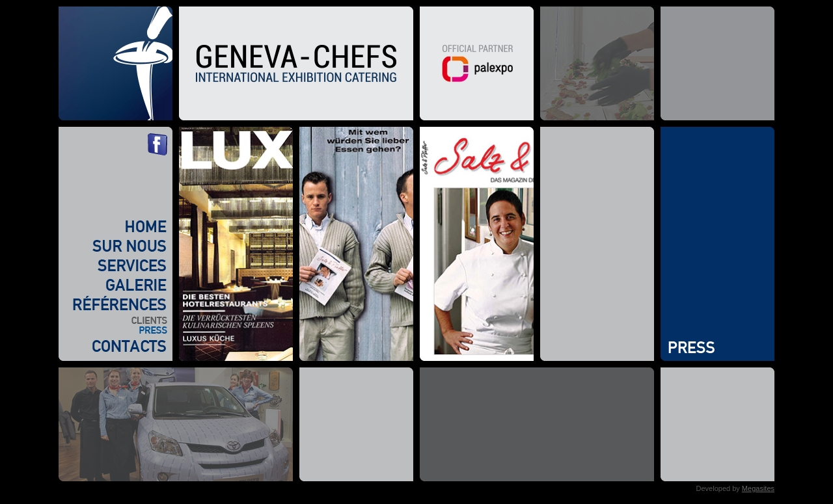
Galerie (113, 285)
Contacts (113, 346)
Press (113, 330)
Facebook (157, 144)
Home (113, 226)
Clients (113, 320)
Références (113, 304)
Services (113, 265)
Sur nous (113, 246)
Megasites (758, 488)
